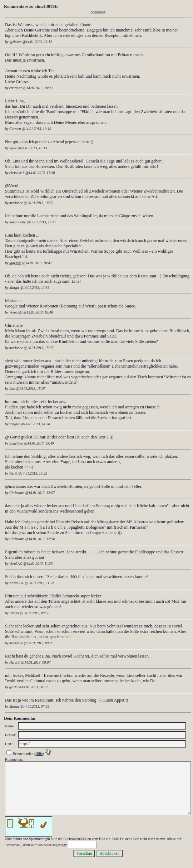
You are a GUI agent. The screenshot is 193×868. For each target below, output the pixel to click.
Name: (10, 726)
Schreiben (98, 12)
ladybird (15, 263)
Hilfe (39, 754)
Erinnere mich (23, 754)
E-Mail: (11, 735)
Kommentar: (14, 759)
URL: (9, 744)
